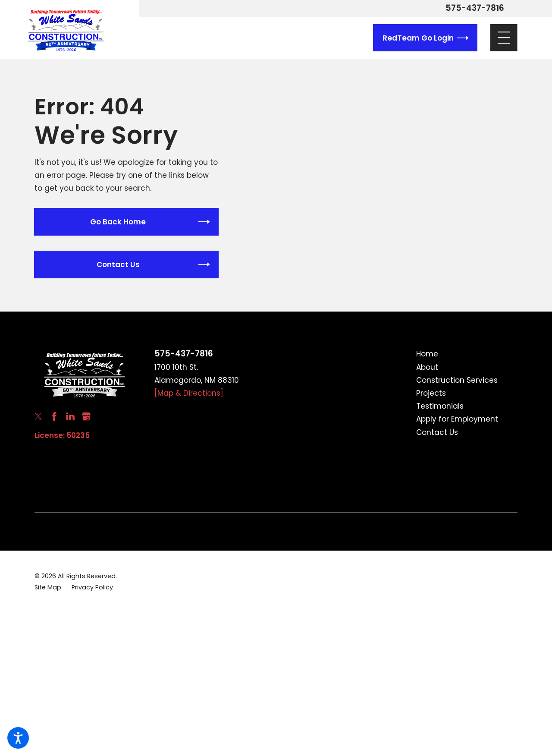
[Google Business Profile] (86, 416)
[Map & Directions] (189, 393)
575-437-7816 (475, 8)
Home (427, 354)
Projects (431, 393)
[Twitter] (38, 416)
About (427, 367)
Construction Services (457, 380)
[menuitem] (467, 354)
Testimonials (440, 406)
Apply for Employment (457, 419)
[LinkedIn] (70, 416)
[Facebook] (54, 416)
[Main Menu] (504, 38)
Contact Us (437, 432)
